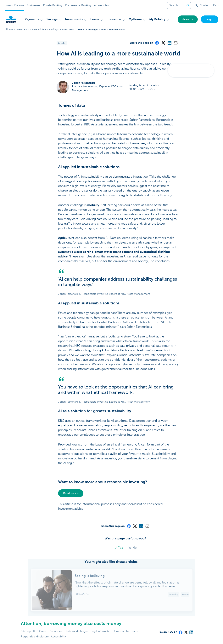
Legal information (101, 631)
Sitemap (26, 631)
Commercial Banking (78, 5)
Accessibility (58, 637)
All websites (101, 5)
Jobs (135, 631)
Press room (56, 631)
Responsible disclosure (35, 637)
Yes (119, 548)
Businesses (33, 5)
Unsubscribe (122, 631)
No (132, 548)
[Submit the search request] (188, 5)
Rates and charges (77, 631)
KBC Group (40, 631)
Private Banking (53, 5)
